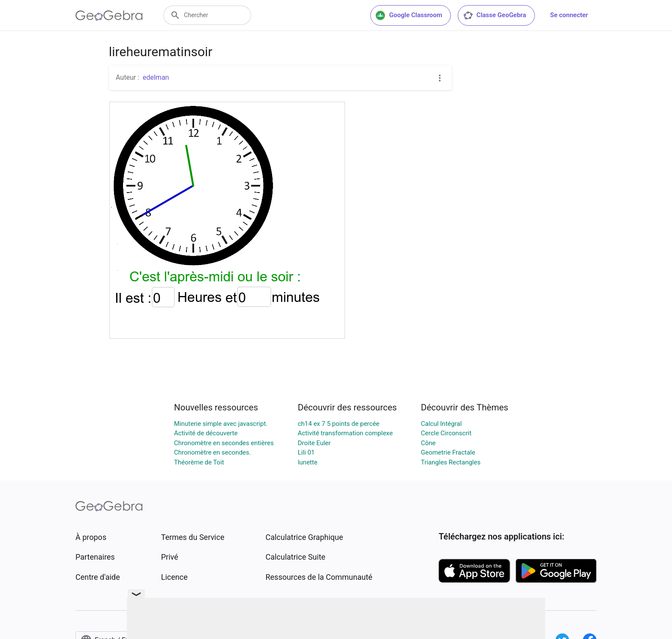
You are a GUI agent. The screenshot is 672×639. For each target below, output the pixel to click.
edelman (156, 77)
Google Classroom (409, 15)
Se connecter (569, 15)
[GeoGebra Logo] (109, 15)
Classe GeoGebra (495, 15)
